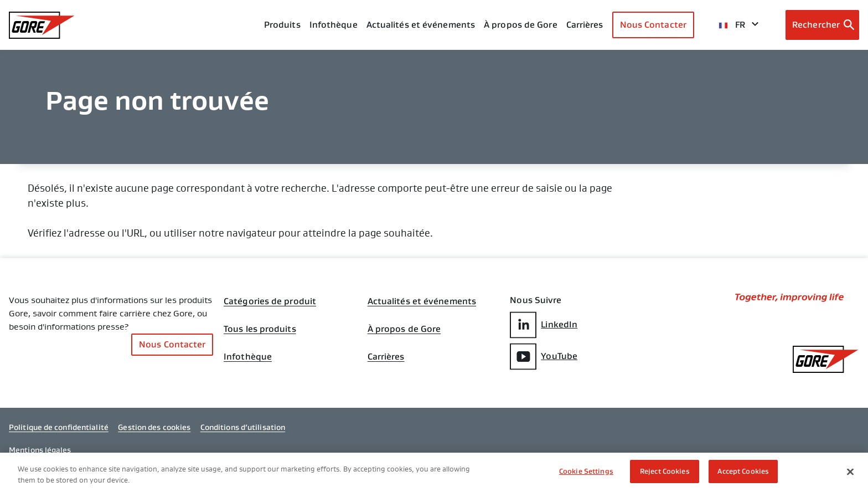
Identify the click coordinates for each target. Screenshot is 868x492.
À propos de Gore (521, 25)
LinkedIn (544, 325)
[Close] (850, 472)
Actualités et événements (421, 25)
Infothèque (248, 357)
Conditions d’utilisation (243, 427)
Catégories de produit (270, 301)
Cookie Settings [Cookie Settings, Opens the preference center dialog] (586, 472)
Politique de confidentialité (59, 427)
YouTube (544, 357)
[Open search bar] (822, 25)
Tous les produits (260, 329)
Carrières (386, 357)
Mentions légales (40, 450)
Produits (282, 25)
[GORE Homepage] (42, 25)
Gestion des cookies (154, 427)
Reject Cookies (665, 472)
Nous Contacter (653, 25)
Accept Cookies (743, 472)
